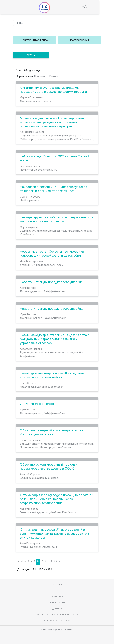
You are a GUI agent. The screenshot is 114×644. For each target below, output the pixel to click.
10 (42, 562)
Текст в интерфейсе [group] (34, 40)
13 (55, 562)
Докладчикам (57, 603)
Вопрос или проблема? (57, 621)
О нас (57, 591)
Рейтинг (54, 76)
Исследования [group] (80, 40)
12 (51, 562)
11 (46, 562)
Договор (57, 609)
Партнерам (57, 597)
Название (40, 76)
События (57, 585)
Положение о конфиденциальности (57, 615)
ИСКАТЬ (31, 55)
